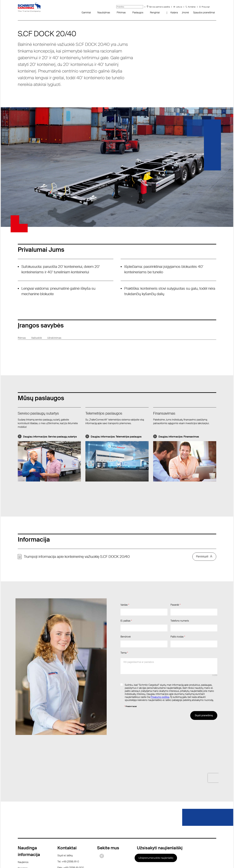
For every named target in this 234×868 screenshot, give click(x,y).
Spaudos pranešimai (204, 13)
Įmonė (185, 13)
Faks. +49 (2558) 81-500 (71, 820)
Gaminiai (86, 13)
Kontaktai (192, 7)
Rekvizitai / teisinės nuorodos (144, 860)
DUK (20, 826)
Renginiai (155, 13)
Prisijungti (206, 7)
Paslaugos (138, 13)
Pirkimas (121, 13)
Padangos (23, 838)
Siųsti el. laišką (65, 807)
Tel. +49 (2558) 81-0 (68, 813)
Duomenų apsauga (112, 860)
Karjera (174, 13)
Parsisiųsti (202, 557)
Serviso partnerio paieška (160, 7)
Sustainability (25, 832)
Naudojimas (104, 13)
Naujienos (23, 814)
